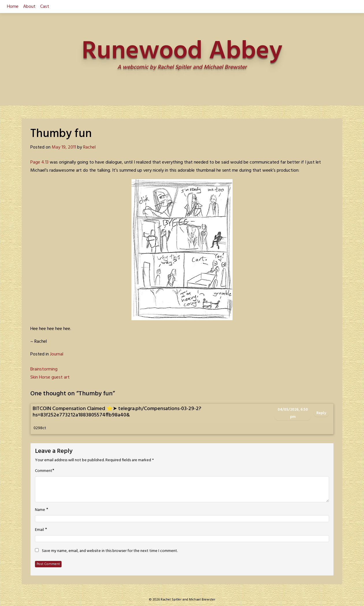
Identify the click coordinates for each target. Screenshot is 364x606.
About (29, 7)
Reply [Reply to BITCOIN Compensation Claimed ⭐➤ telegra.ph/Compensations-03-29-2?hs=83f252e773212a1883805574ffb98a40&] (321, 413)
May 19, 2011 (64, 147)
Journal (57, 354)
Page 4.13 (39, 162)
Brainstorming (44, 369)
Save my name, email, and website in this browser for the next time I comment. (110, 551)
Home (13, 7)
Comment (44, 471)
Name (40, 510)
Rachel (89, 147)
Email (39, 530)
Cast (45, 7)
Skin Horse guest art (50, 377)
